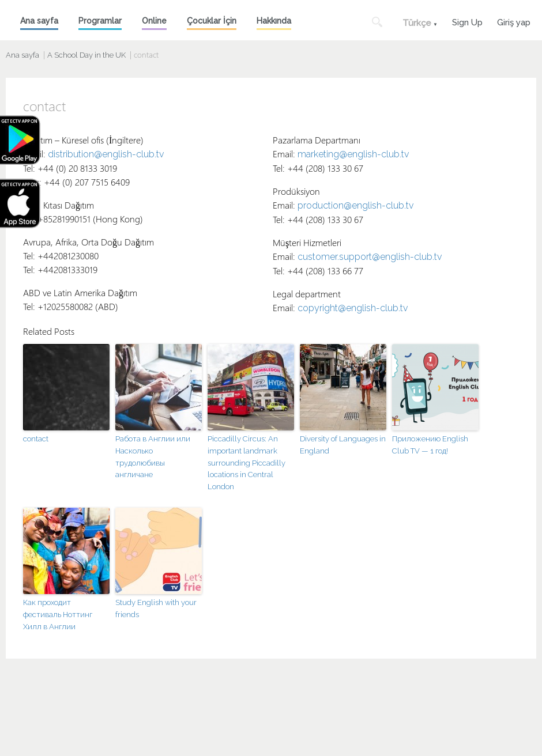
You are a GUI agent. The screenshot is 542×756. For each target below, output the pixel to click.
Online (154, 21)
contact (36, 439)
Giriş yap (514, 21)
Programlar (100, 21)
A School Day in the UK (86, 55)
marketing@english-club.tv (353, 154)
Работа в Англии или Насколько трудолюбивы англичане (153, 457)
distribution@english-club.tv (106, 154)
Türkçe (417, 23)
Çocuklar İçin (212, 21)
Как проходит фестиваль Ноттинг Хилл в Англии (58, 615)
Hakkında (274, 21)
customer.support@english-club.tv (370, 257)
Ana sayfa (39, 21)
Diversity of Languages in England (343, 445)
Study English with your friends (156, 608)
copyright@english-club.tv (353, 308)
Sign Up (467, 21)
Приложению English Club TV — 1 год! (430, 445)
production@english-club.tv (355, 205)
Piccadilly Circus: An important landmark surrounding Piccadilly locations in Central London (246, 463)
